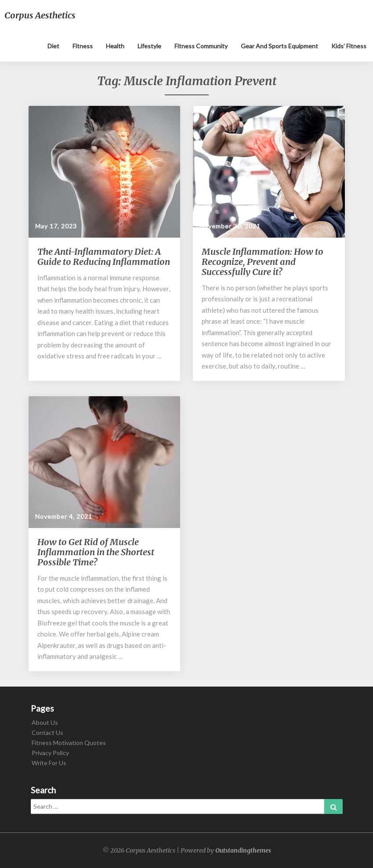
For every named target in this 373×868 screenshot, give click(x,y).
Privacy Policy (50, 753)
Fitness (83, 46)
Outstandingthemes (243, 850)
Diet (53, 46)
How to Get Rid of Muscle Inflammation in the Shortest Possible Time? (96, 552)
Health (115, 46)
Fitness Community (201, 46)
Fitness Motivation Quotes (69, 743)
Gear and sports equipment (279, 46)
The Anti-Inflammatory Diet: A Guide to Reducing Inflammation (104, 257)
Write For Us (49, 763)
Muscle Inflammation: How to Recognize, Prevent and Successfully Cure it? (263, 262)
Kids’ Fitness (349, 46)
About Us (45, 722)
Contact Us (47, 732)
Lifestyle (149, 46)
